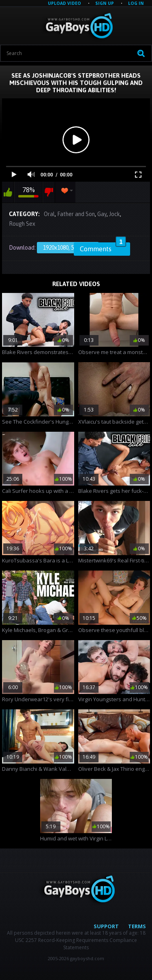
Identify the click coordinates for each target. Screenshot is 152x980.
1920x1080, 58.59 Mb (68, 248)
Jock (115, 214)
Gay (102, 214)
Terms (137, 926)
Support (106, 926)
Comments (103, 248)
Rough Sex (22, 224)
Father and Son (76, 214)
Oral (49, 214)
